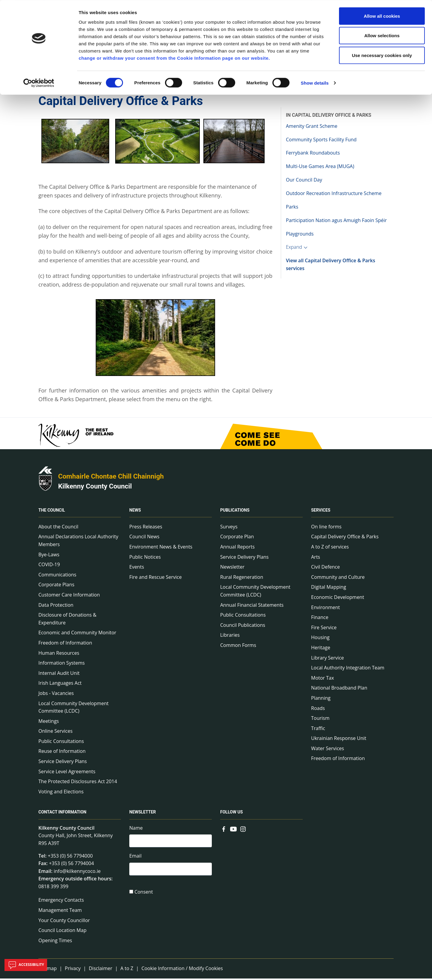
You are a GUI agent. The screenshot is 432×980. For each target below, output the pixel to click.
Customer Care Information (69, 596)
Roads (318, 710)
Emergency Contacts (61, 902)
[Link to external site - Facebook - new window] (224, 830)
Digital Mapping (329, 589)
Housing (320, 639)
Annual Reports (237, 548)
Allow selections (382, 36)
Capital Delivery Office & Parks (345, 538)
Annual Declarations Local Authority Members (78, 542)
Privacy (73, 970)
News (135, 512)
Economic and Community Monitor (77, 634)
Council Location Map (62, 932)
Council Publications (243, 627)
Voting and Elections (61, 793)
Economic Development (338, 599)
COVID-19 (49, 566)
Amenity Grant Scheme (312, 128)
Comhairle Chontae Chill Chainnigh (111, 478)
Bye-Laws (49, 556)
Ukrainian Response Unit (339, 740)
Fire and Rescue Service (156, 579)
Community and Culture (338, 579)
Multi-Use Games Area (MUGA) (320, 168)
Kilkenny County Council (95, 488)
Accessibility (26, 965)
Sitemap (48, 970)
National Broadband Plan (339, 690)
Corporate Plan (237, 538)
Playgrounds (300, 235)
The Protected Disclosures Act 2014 (78, 783)
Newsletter (232, 568)
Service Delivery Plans (63, 763)
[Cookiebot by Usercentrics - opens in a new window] (39, 83)
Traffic (318, 730)
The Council (52, 512)
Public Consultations (61, 743)
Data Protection (56, 606)
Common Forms (238, 647)
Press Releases (146, 528)
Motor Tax (322, 679)
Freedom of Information (65, 644)
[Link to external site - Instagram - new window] (243, 830)
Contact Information (62, 814)
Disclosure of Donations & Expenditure (67, 620)
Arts (316, 558)
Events (137, 568)
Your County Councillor (64, 922)
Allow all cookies (382, 16)
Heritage (321, 649)
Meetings (49, 723)
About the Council (58, 528)
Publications (235, 512)
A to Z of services (330, 548)
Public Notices (145, 558)
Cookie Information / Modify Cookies (182, 970)
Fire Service (324, 629)
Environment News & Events (161, 548)
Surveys (229, 528)
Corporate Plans (56, 586)
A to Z (127, 970)
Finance (320, 619)
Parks (292, 208)
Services (321, 512)
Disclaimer (100, 970)
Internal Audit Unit (59, 675)
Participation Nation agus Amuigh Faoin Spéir (336, 222)
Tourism (320, 720)
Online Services (55, 733)
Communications (57, 576)
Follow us (231, 814)
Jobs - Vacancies (56, 695)
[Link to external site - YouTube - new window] (233, 830)
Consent (144, 894)
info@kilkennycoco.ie (77, 873)
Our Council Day (304, 181)
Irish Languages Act (60, 685)
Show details (315, 83)
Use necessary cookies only (382, 55)
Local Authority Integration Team (348, 669)
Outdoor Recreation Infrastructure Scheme (334, 195)
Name (136, 829)
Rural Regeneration (242, 579)
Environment (325, 609)
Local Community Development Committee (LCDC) (73, 709)
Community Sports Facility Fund (321, 141)
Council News (144, 538)
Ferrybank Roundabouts (313, 155)
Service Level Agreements (67, 773)
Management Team (60, 912)
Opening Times (55, 942)
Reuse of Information (62, 753)
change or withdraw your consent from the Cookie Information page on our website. (174, 58)
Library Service (327, 659)
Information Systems (61, 664)
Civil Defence (325, 568)
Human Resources (59, 654)
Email (135, 858)
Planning (321, 699)
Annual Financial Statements (252, 606)
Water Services (328, 750)
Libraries (230, 637)
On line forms (326, 528)
